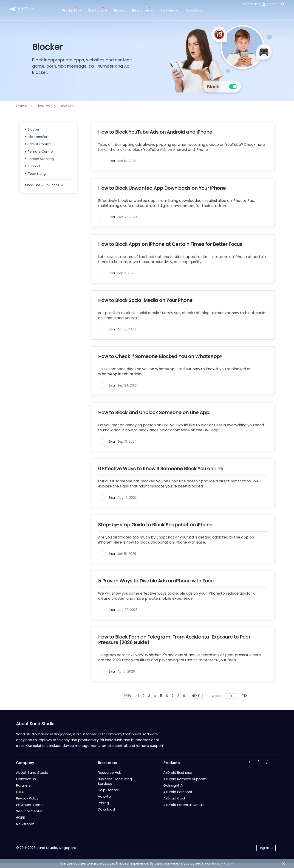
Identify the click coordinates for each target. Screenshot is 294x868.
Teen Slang (37, 174)
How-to (43, 106)
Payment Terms (30, 805)
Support (34, 166)
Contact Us (250, 4)
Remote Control (41, 152)
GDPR (21, 818)
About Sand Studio (32, 772)
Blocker (34, 129)
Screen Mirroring (41, 159)
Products (72, 11)
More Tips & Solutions (42, 185)
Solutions (98, 11)
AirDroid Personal (178, 792)
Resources (143, 11)
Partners (170, 11)
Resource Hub (110, 772)
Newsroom (25, 824)
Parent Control (40, 144)
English (264, 848)
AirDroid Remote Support (185, 779)
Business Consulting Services (115, 781)
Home (21, 106)
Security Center (30, 811)
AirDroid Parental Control (184, 805)
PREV (127, 696)
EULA (20, 792)
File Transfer (38, 137)
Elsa (112, 161)
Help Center (108, 790)
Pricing (120, 10)
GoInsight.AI (173, 785)
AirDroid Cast (174, 798)
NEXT (196, 696)
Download (194, 10)
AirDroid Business (178, 772)
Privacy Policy (27, 798)
